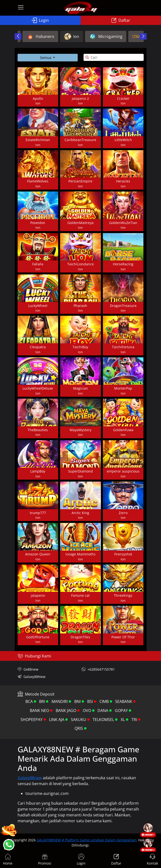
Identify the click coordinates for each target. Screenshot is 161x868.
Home (8, 860)
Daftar (121, 20)
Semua (46, 58)
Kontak (152, 860)
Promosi (45, 860)
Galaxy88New (32, 677)
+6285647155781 (98, 669)
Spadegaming (138, 36)
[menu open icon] (21, 8)
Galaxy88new (30, 778)
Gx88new (28, 669)
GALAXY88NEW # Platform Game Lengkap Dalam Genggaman (86, 840)
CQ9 (103, 36)
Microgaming (68, 36)
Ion (34, 36)
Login (40, 20)
